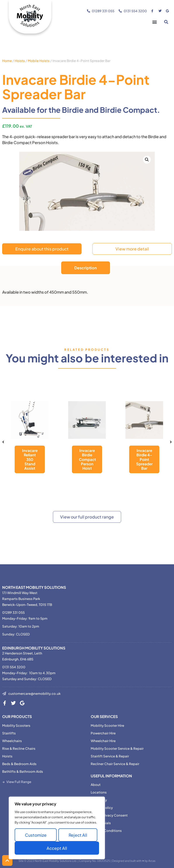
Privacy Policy (102, 807)
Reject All (78, 835)
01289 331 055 (13, 612)
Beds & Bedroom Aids (19, 764)
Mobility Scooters (16, 725)
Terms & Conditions (106, 830)
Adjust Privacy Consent (109, 815)
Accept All (57, 848)
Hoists (20, 61)
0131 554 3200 (14, 667)
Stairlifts (9, 733)
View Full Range (19, 782)
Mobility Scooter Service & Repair (117, 748)
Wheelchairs (12, 741)
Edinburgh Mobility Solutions (34, 648)
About (96, 784)
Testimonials (101, 823)
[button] (154, 22)
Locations (99, 792)
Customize (36, 835)
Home (7, 61)
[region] (57, 828)
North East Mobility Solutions (34, 587)
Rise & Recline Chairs (19, 748)
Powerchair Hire (103, 733)
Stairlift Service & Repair (110, 756)
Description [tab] (86, 268)
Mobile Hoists (39, 61)
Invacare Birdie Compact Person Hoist (87, 459)
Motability (99, 800)
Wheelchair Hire (103, 741)
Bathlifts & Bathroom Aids (23, 771)
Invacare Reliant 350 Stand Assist (30, 459)
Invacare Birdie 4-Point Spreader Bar (144, 459)
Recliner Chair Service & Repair (115, 764)
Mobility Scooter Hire (107, 725)
